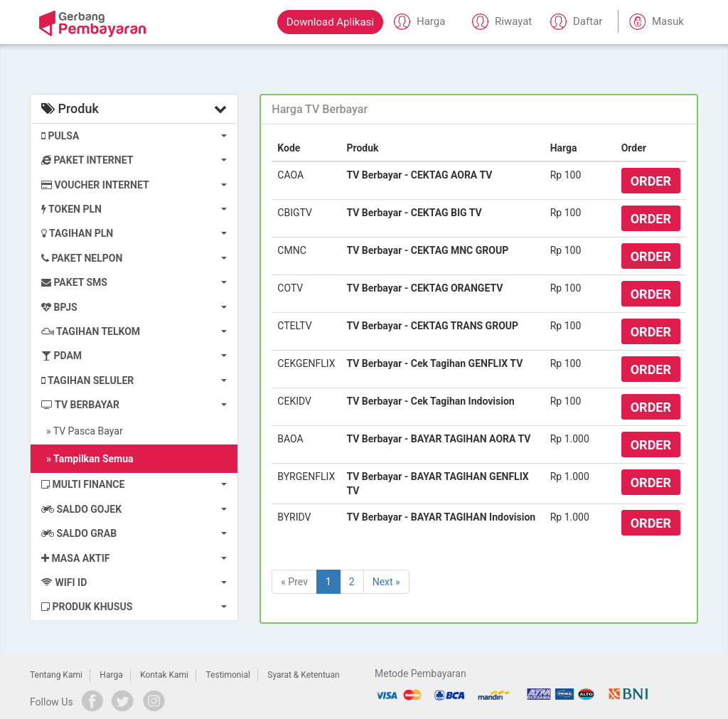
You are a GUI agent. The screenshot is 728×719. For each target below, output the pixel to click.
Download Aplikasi (330, 22)
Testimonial (228, 675)
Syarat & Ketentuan (303, 675)
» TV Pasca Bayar (82, 431)
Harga (111, 675)
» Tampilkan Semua (87, 459)
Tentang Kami (56, 675)
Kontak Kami (164, 675)
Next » (386, 582)
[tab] (479, 110)
